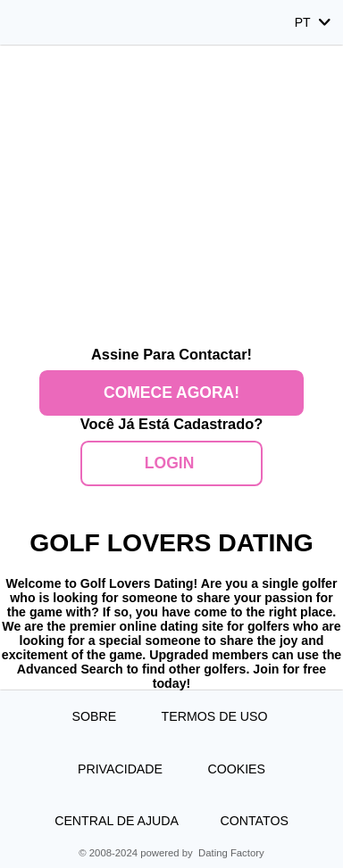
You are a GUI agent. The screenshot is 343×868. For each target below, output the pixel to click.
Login (171, 463)
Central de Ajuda (117, 821)
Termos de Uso (217, 716)
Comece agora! (171, 393)
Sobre (96, 716)
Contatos (254, 821)
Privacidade (122, 769)
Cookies (236, 769)
